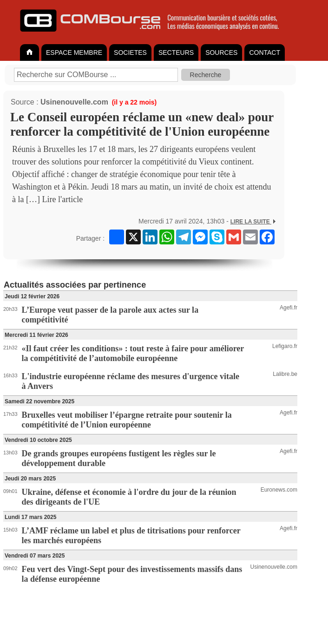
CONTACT (265, 53)
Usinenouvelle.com (74, 102)
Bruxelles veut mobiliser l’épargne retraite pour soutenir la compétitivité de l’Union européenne (127, 420)
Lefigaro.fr (285, 346)
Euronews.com (279, 490)
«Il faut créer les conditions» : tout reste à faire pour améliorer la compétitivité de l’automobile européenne (133, 353)
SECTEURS (176, 53)
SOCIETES (130, 53)
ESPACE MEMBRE (74, 53)
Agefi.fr (289, 308)
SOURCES (221, 53)
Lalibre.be (285, 374)
